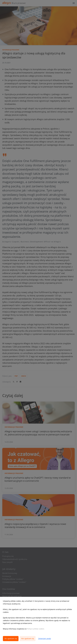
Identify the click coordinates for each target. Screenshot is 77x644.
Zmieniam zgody (45, 639)
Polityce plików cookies (36, 629)
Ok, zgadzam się (11, 639)
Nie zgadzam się (28, 639)
